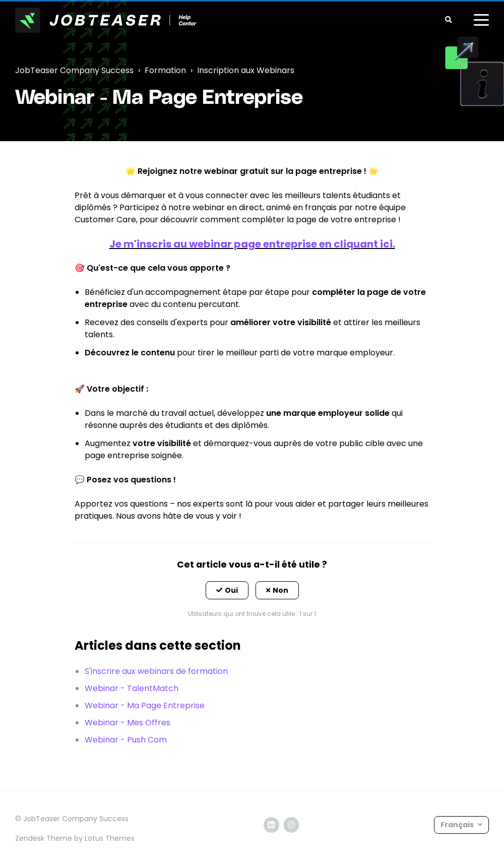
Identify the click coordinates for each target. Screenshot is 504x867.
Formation (165, 70)
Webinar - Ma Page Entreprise (145, 705)
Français (458, 825)
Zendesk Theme (44, 838)
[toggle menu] (481, 20)
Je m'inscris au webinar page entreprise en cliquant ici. (252, 244)
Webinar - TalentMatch (132, 688)
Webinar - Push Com (126, 740)
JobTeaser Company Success (74, 70)
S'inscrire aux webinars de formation (156, 671)
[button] (227, 590)
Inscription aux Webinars (246, 70)
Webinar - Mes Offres (128, 723)
